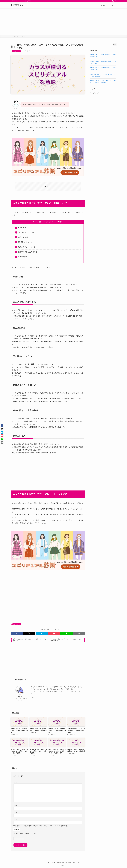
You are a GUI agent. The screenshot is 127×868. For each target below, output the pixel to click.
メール (16, 812)
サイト (15, 819)
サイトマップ (77, 862)
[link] (33, 697)
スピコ (20, 697)
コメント (17, 782)
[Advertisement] (64, 22)
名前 (15, 805)
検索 (115, 45)
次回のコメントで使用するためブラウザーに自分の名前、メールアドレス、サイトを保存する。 (42, 826)
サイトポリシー (51, 862)
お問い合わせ (68, 862)
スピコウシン (17, 5)
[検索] (115, 1)
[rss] (113, 1)
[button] (17, 633)
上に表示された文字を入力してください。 (25, 834)
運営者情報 (60, 862)
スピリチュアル (16, 51)
